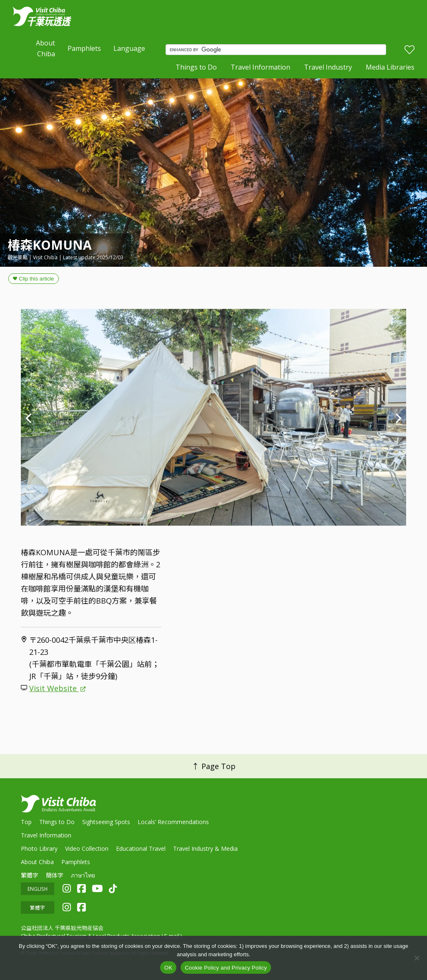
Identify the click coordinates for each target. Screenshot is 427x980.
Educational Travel (141, 848)
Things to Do (196, 67)
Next (398, 417)
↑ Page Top (214, 766)
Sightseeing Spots (106, 822)
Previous (29, 417)
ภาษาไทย (83, 875)
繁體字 (30, 875)
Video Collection (87, 848)
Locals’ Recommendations (173, 822)
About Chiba (45, 48)
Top (26, 822)
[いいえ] (417, 958)
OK (168, 968)
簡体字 (55, 875)
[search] (278, 50)
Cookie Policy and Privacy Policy (226, 968)
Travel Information (260, 67)
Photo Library (39, 848)
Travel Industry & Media (205, 848)
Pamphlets (84, 48)
